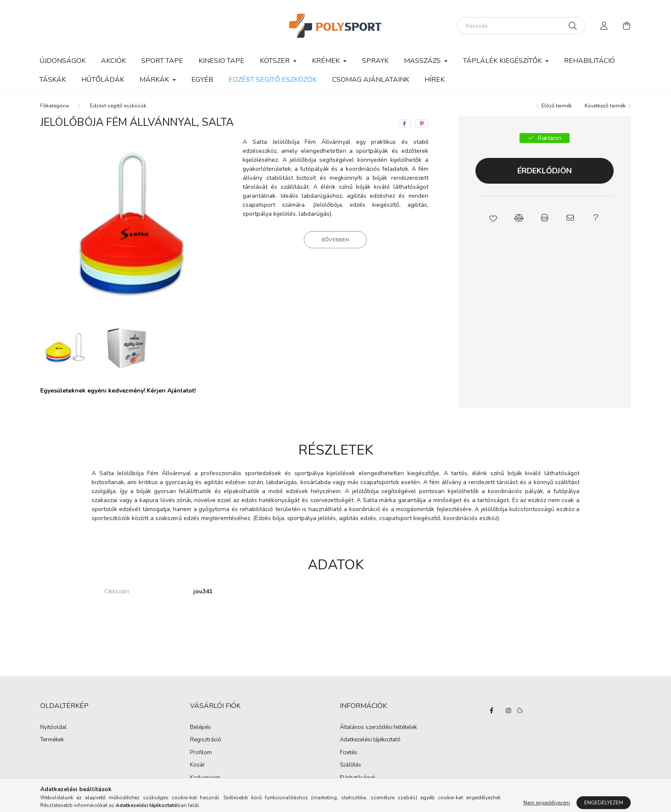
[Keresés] (521, 26)
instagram (508, 711)
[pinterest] (422, 124)
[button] (493, 218)
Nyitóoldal (53, 728)
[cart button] (626, 26)
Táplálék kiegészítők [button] (503, 61)
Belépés (200, 728)
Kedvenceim (205, 778)
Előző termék (557, 106)
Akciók (113, 61)
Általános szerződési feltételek (378, 728)
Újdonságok (62, 61)
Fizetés (349, 753)
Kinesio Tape (221, 61)
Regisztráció (206, 740)
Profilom (201, 753)
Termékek (52, 740)
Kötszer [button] (276, 61)
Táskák (53, 80)
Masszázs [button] (423, 61)
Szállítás (350, 765)
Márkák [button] (155, 80)
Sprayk (375, 61)
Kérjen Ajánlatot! (171, 391)
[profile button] (604, 26)
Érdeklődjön (545, 171)
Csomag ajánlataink (371, 80)
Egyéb (202, 80)
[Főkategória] (55, 106)
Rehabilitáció (589, 61)
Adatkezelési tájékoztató (370, 740)
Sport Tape (162, 61)
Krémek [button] (327, 61)
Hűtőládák (103, 80)
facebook (491, 711)
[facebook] (404, 124)
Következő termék (605, 106)
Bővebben (335, 240)
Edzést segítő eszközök (273, 80)
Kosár (197, 765)
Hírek (435, 80)
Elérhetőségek (358, 778)
